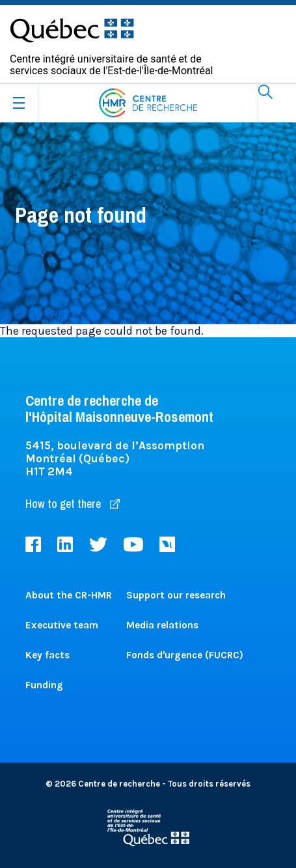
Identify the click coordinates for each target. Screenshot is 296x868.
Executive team (62, 625)
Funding (44, 685)
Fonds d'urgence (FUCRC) (185, 655)
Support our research (176, 595)
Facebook (33, 544)
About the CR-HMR (69, 595)
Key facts (47, 655)
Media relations (162, 625)
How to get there (73, 504)
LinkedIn (65, 544)
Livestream (167, 544)
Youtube (133, 544)
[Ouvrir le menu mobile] (19, 103)
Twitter (98, 544)
